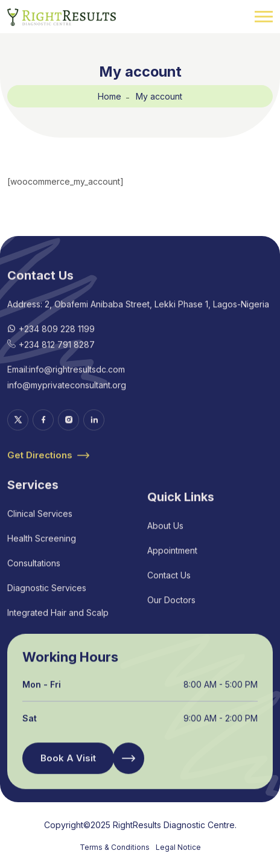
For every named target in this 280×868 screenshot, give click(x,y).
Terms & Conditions (115, 847)
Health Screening (42, 549)
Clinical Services (40, 524)
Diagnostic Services (47, 598)
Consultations (34, 574)
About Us (165, 537)
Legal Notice (178, 847)
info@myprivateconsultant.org (67, 396)
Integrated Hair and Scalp (58, 623)
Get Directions (48, 467)
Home (110, 96)
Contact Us (169, 586)
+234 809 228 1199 (57, 340)
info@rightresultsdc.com (77, 381)
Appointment (172, 562)
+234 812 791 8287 (57, 356)
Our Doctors (171, 611)
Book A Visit (68, 770)
